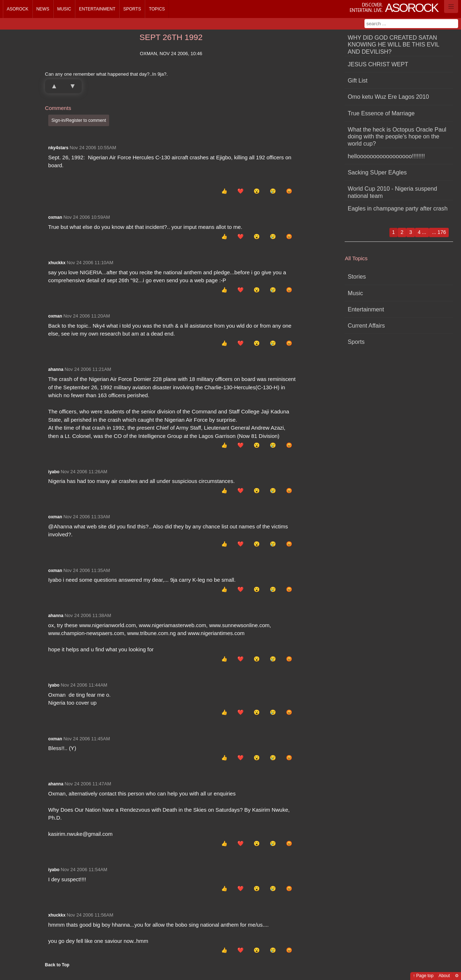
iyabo (54, 472)
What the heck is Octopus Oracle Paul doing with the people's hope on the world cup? (397, 136)
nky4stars (58, 148)
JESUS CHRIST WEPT (378, 64)
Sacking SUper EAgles (377, 172)
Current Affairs (366, 325)
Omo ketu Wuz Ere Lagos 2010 (389, 97)
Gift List (358, 80)
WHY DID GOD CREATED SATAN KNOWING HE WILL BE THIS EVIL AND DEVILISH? (394, 45)
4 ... (422, 232)
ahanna (56, 369)
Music (64, 9)
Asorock (18, 9)
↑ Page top (423, 976)
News (43, 9)
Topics (157, 9)
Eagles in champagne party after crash (398, 208)
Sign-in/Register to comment (79, 120)
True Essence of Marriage (381, 113)
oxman (55, 217)
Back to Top (57, 965)
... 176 (439, 232)
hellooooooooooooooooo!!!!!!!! (386, 156)
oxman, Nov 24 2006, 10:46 (171, 54)
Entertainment (97, 9)
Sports (132, 9)
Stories (357, 276)
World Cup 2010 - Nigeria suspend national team (393, 192)
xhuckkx (57, 263)
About (444, 976)
